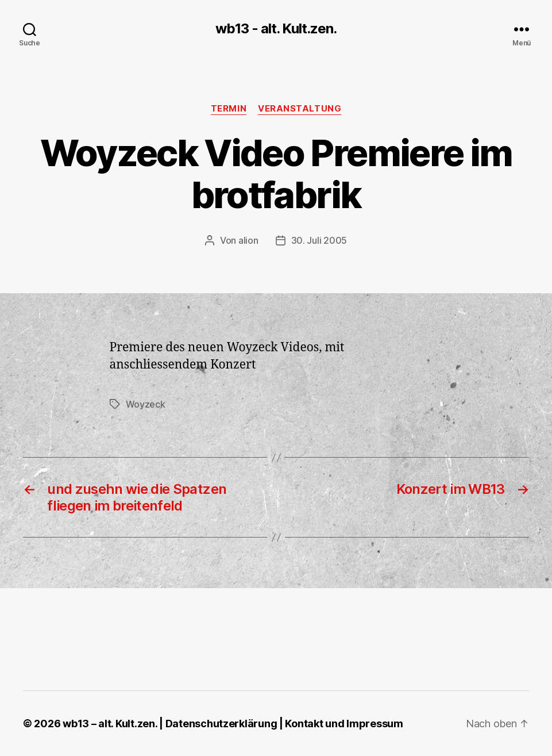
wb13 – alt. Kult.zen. (110, 724)
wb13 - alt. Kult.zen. (276, 29)
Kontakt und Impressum (344, 724)
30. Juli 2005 (319, 240)
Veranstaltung (300, 109)
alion (248, 240)
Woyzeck (146, 404)
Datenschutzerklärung (221, 724)
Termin (229, 109)
